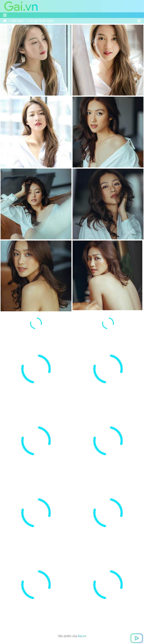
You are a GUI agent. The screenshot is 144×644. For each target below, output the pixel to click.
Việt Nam (17, 21)
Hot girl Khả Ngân (41, 21)
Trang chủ (5, 21)
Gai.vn (82, 636)
